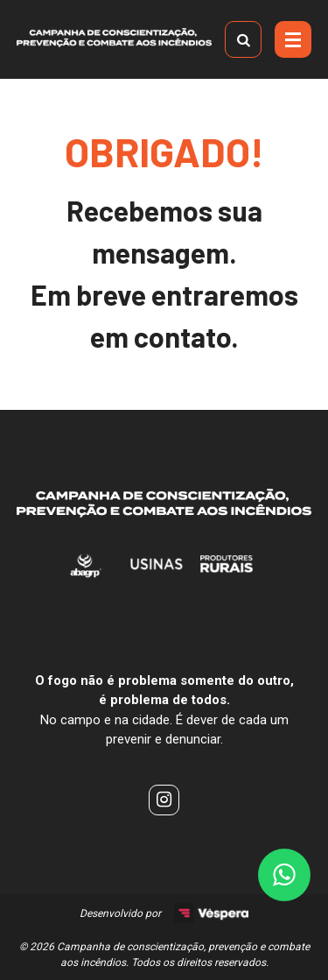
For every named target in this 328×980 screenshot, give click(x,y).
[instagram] (164, 800)
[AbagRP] (87, 575)
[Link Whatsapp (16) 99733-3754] (284, 875)
